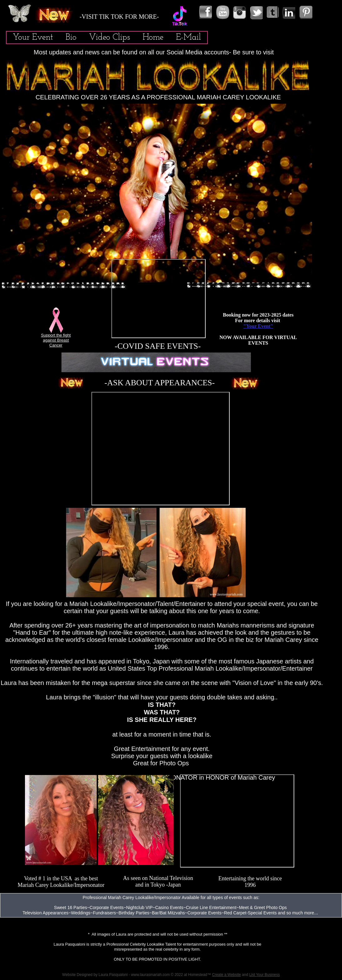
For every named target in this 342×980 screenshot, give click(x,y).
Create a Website (226, 975)
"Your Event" (258, 326)
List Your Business (265, 975)
